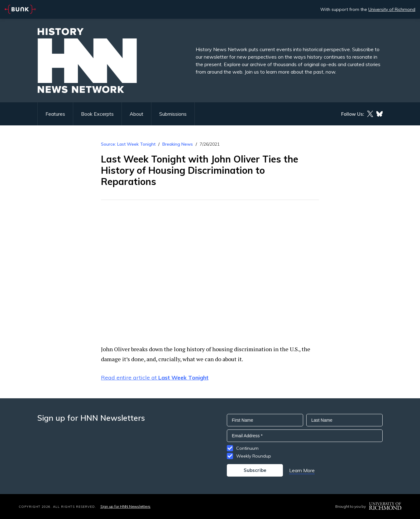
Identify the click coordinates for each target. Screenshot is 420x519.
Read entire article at (155, 378)
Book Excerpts (97, 114)
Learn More (302, 470)
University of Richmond (392, 9)
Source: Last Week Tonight (128, 144)
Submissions (173, 114)
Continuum (247, 448)
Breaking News (178, 144)
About (136, 114)
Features (55, 114)
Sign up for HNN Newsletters (125, 506)
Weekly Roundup (254, 456)
